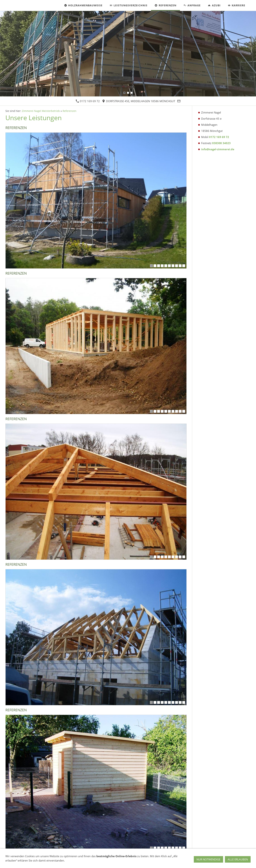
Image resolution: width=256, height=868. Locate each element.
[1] (151, 266)
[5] (166, 266)
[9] (180, 266)
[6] (169, 266)
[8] (177, 266)
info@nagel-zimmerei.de (218, 149)
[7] (173, 266)
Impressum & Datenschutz (36, 862)
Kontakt (12, 862)
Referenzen (69, 111)
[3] (159, 266)
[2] (155, 266)
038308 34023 (221, 143)
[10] (184, 266)
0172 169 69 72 (88, 101)
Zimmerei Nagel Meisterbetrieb (41, 111)
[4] (162, 266)
